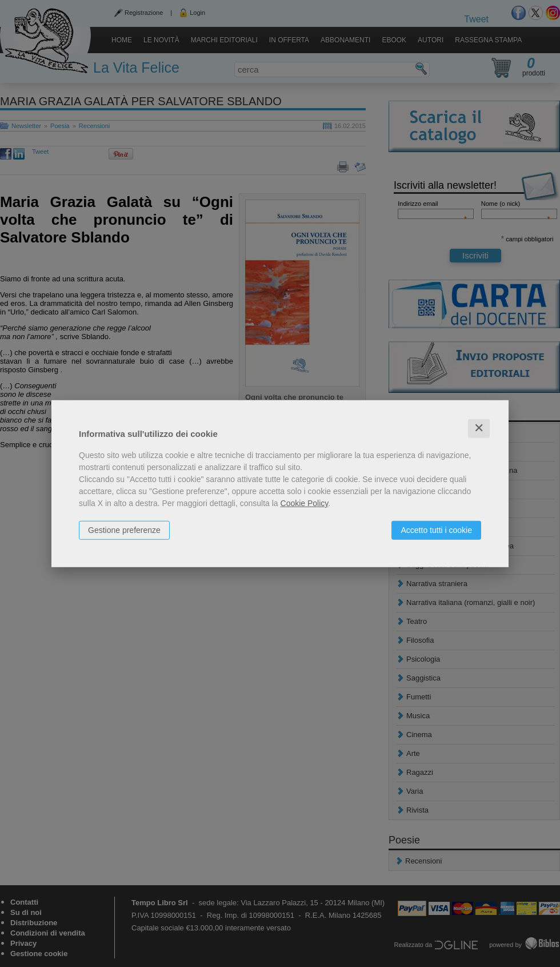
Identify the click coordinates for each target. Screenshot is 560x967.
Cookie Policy (305, 503)
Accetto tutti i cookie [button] (436, 530)
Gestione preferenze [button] (124, 530)
